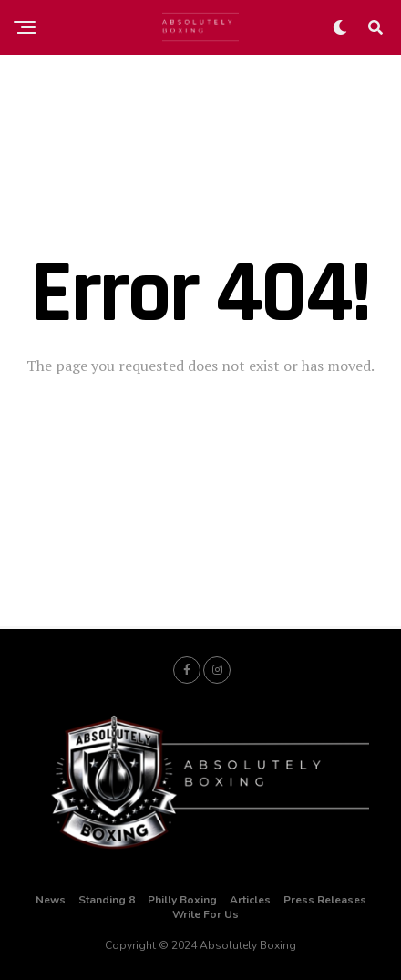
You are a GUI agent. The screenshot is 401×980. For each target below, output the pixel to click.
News (51, 900)
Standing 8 (107, 900)
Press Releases (325, 900)
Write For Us (206, 914)
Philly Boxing (182, 900)
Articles (250, 900)
